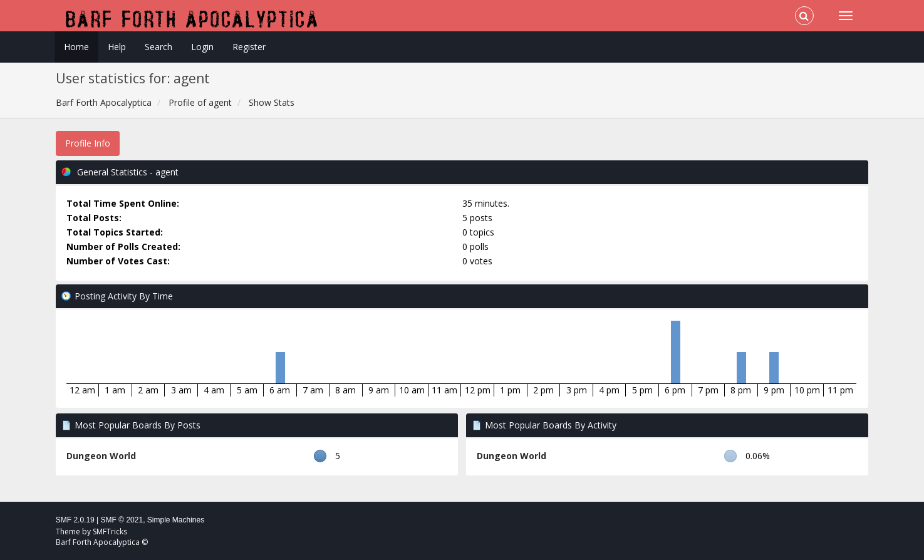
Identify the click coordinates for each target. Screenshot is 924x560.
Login (202, 47)
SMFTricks (110, 531)
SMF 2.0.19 (75, 520)
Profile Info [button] (88, 143)
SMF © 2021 (122, 520)
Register (249, 47)
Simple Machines (176, 520)
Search (158, 47)
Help (117, 47)
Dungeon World (101, 456)
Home (76, 47)
